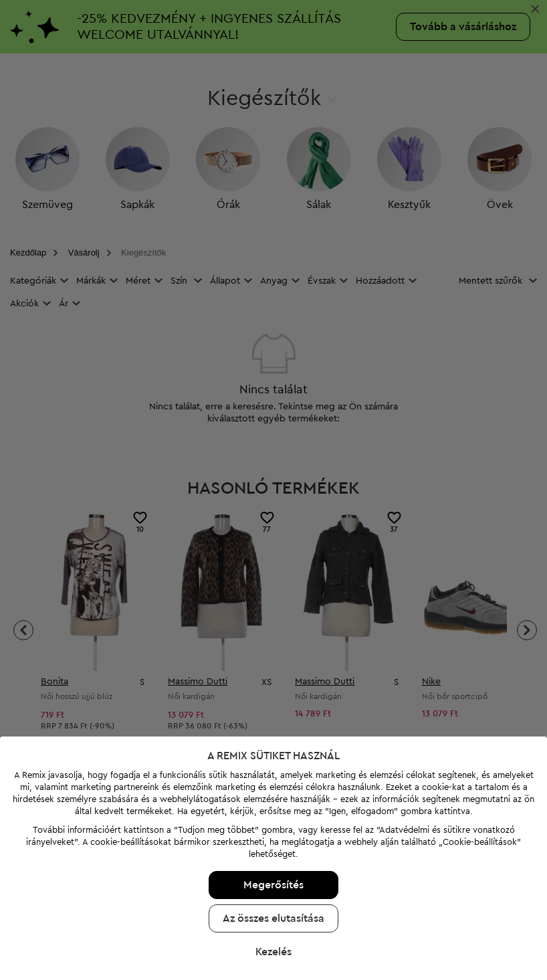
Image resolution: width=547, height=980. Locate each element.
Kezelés (273, 897)
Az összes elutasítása (273, 864)
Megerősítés (273, 830)
